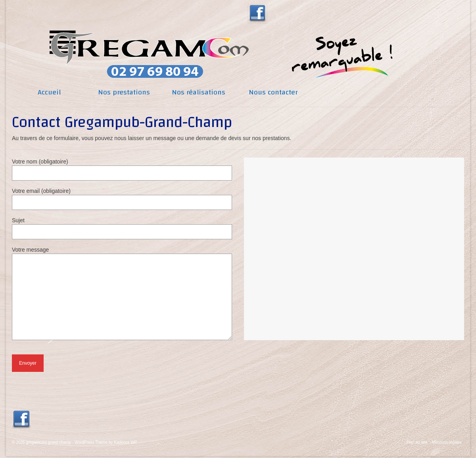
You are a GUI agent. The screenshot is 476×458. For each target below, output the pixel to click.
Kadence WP (125, 442)
